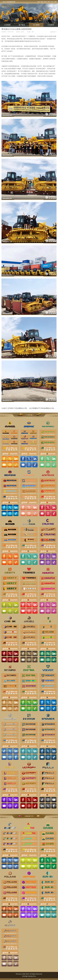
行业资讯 (51, 25)
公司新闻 (7, 25)
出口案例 (36, 25)
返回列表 (53, 32)
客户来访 (22, 25)
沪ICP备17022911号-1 (29, 976)
